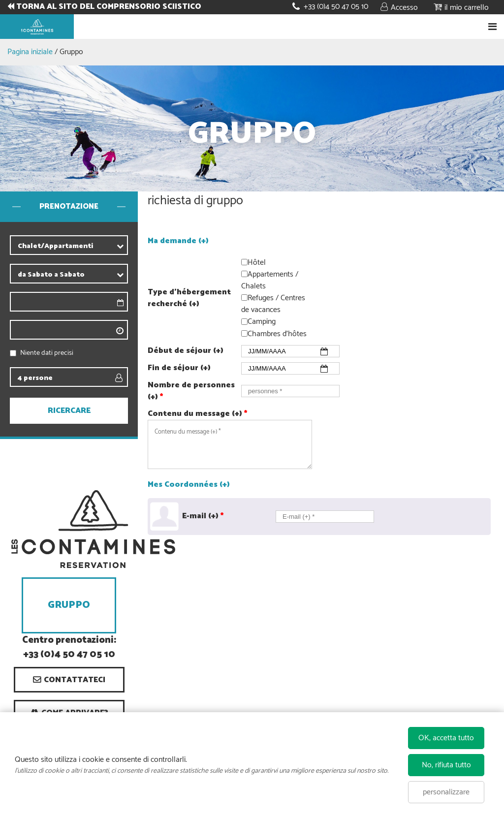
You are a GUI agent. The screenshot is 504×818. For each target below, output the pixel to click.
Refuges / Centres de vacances (273, 304)
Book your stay (252, 27)
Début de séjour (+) (186, 351)
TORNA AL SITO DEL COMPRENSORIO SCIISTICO (109, 7)
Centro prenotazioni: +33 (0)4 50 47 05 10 (69, 648)
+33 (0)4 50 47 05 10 (336, 7)
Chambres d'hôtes (277, 334)
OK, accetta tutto (446, 738)
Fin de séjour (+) (179, 368)
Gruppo (69, 605)
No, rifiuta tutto (446, 765)
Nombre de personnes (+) (191, 391)
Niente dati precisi (47, 353)
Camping (262, 322)
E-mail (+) (203, 516)
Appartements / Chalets (270, 280)
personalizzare (446, 792)
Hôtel (257, 263)
